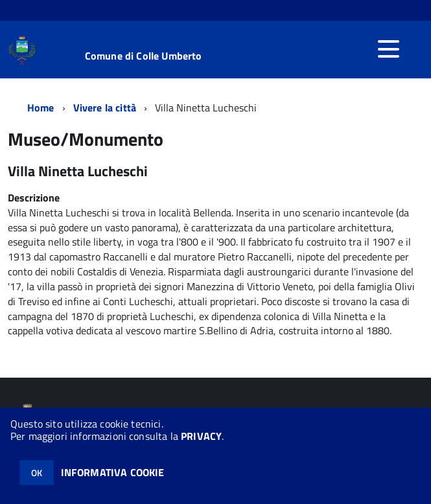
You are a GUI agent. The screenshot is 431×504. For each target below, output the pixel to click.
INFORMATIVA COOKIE (113, 472)
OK (37, 473)
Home (41, 108)
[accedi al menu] (388, 49)
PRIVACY (201, 436)
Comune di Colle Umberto (144, 56)
